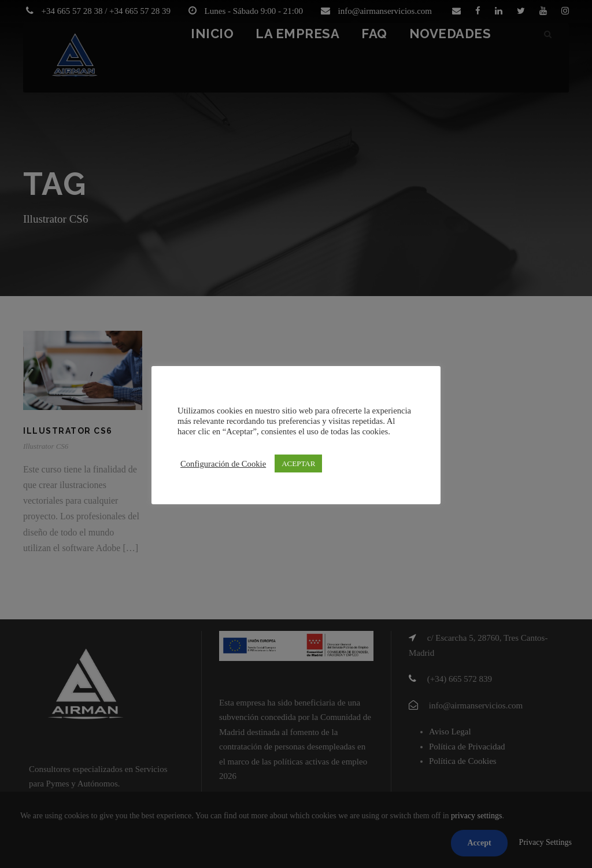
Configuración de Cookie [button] (223, 464)
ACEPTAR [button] (298, 463)
